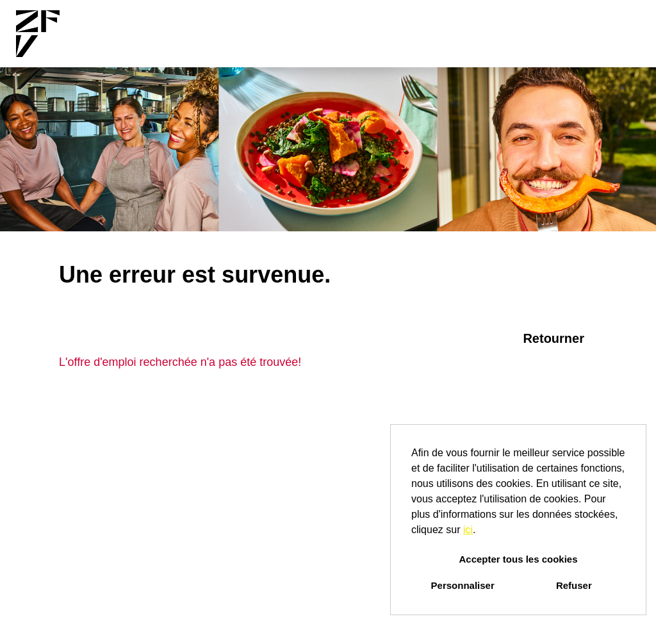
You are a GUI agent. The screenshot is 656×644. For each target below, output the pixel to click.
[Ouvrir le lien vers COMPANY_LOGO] (38, 34)
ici (468, 530)
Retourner (553, 338)
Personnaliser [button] (463, 585)
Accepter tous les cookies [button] (518, 559)
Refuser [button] (574, 585)
